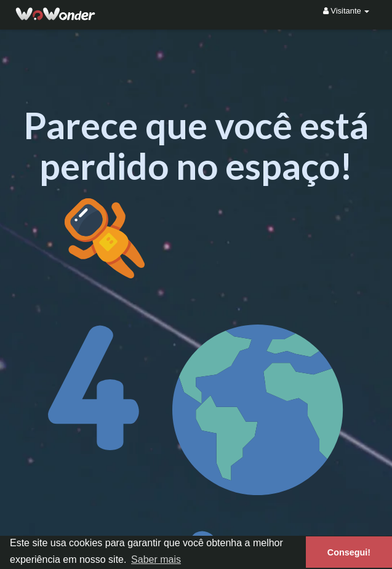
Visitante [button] (346, 11)
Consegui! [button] (349, 552)
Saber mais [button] (156, 559)
